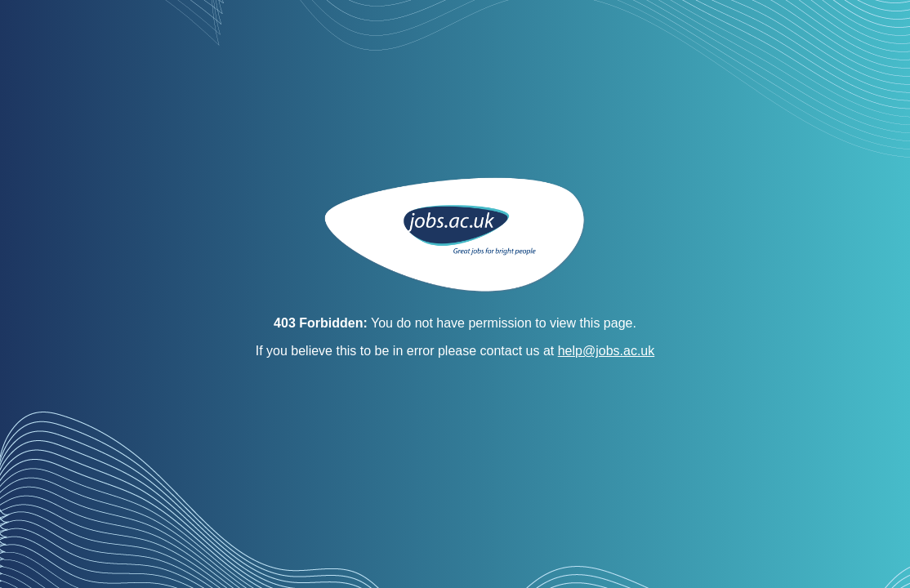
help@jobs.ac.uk (607, 351)
